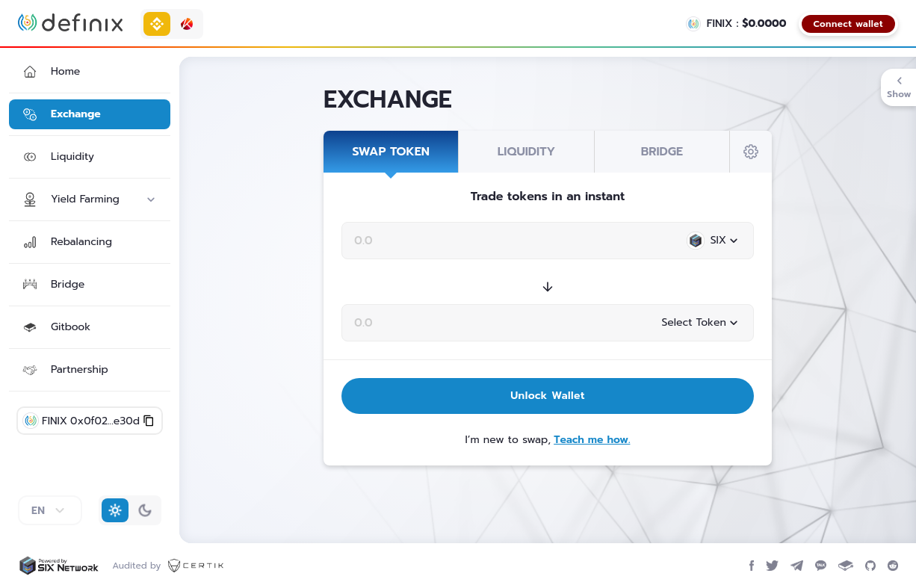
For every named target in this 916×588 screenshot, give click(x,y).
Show (899, 87)
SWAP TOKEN (390, 152)
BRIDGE (662, 152)
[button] (90, 72)
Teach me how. (592, 440)
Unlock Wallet (548, 396)
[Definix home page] (70, 22)
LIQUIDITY (526, 152)
